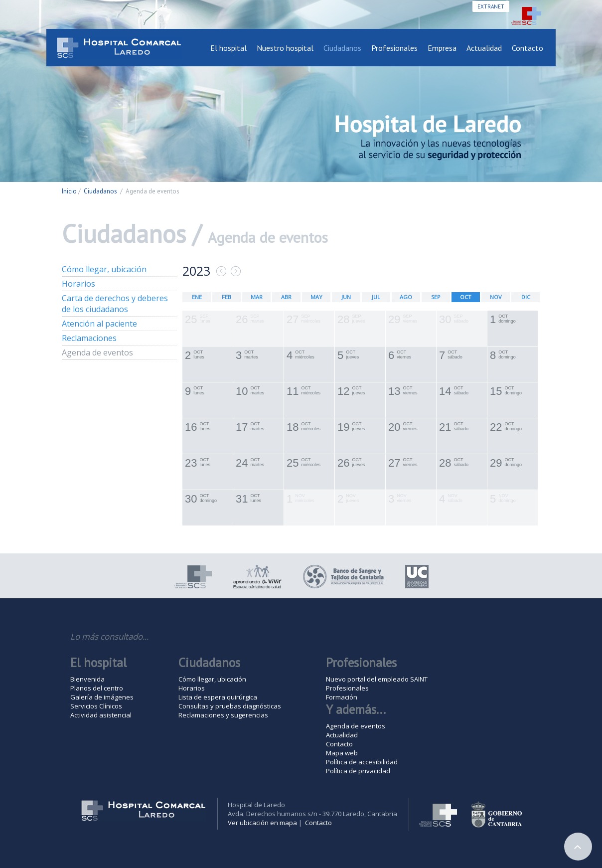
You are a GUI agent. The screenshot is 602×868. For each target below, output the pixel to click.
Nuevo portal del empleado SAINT (377, 679)
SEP (436, 297)
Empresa (442, 48)
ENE (197, 297)
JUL (376, 297)
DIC (526, 297)
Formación (342, 697)
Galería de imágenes (102, 697)
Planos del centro (97, 688)
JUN (346, 297)
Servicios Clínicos (96, 706)
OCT (466, 297)
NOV (496, 297)
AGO (406, 297)
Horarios (78, 284)
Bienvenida (87, 679)
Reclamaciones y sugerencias (223, 715)
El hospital (228, 48)
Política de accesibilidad (362, 762)
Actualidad (484, 48)
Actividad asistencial (101, 715)
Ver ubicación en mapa (262, 823)
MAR (257, 297)
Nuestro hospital (285, 48)
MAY (316, 297)
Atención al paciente (99, 324)
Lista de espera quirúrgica (218, 697)
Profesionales (394, 48)
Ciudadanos (342, 48)
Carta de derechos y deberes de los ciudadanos (115, 304)
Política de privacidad (358, 771)
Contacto (527, 48)
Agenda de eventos (97, 352)
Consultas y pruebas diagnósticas (230, 706)
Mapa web (342, 753)
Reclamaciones (89, 338)
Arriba (578, 847)
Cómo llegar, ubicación (104, 269)
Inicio (69, 191)
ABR (286, 297)
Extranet (491, 6)
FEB (226, 297)
